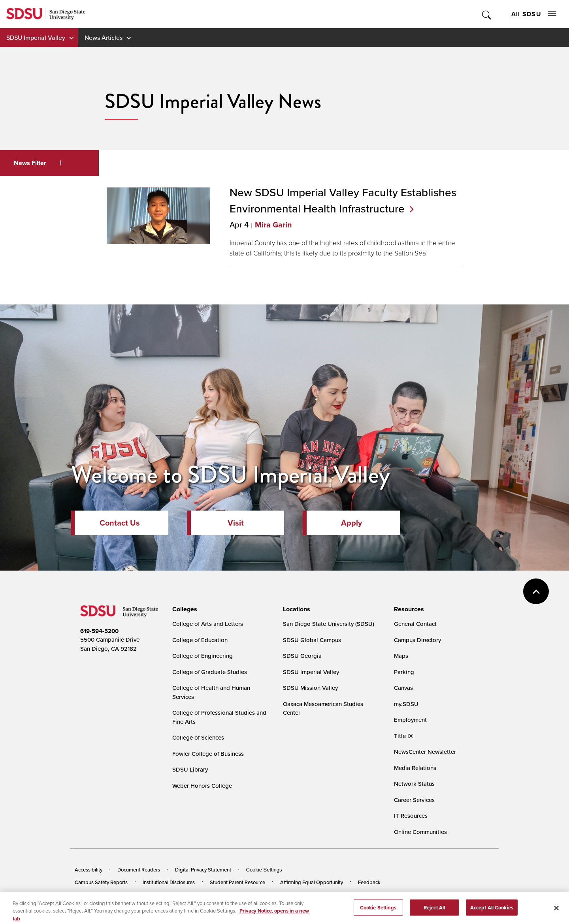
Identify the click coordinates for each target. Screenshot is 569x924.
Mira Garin (273, 225)
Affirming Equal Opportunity (312, 882)
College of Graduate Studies (210, 672)
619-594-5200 (99, 631)
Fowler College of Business (208, 754)
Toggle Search (487, 14)
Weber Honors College (202, 786)
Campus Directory (417, 640)
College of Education (200, 640)
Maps (401, 656)
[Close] (556, 912)
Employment (410, 720)
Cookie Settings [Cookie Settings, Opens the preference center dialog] (378, 911)
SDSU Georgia (302, 656)
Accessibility (89, 870)
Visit (236, 523)
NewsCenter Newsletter (425, 752)
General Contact (415, 624)
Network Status (414, 784)
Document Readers (139, 870)
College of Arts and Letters (208, 624)
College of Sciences (198, 737)
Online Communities (420, 832)
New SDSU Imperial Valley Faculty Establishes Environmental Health (343, 200)
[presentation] (184, 609)
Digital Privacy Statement (203, 870)
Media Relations (415, 768)
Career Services (414, 800)
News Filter (39, 163)
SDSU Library (190, 769)
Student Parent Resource (237, 882)
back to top (536, 591)
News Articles (104, 38)
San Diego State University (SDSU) (329, 624)
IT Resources (411, 816)
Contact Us (120, 523)
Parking (404, 672)
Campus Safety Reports (101, 882)
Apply (351, 523)
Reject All (434, 911)
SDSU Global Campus (312, 640)
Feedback (369, 882)
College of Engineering (203, 656)
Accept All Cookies (492, 911)
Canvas (403, 688)
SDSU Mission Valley (310, 688)
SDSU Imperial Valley (36, 38)
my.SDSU (406, 704)
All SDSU (534, 14)
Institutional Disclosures (169, 882)
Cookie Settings (264, 870)
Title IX (403, 736)
